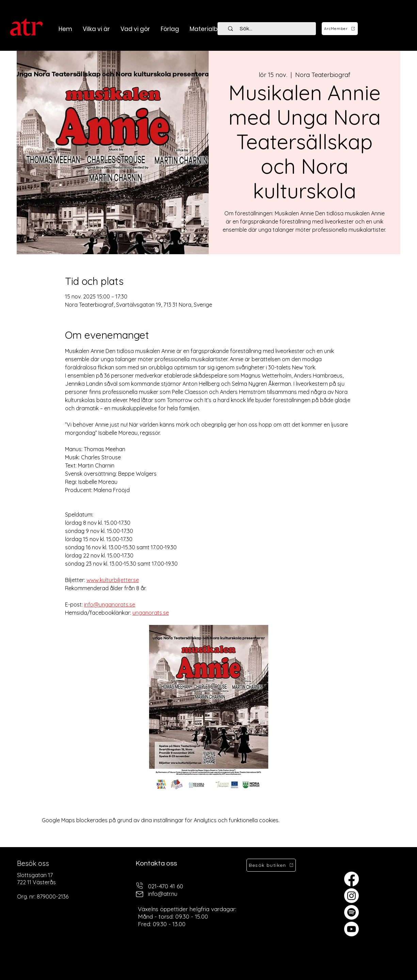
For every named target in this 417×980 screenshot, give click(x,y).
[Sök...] (271, 29)
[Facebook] (351, 879)
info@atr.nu (163, 894)
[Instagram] (351, 896)
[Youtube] (351, 929)
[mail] (140, 894)
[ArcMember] (340, 29)
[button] (135, 29)
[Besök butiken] (271, 865)
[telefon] (140, 885)
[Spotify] (351, 912)
